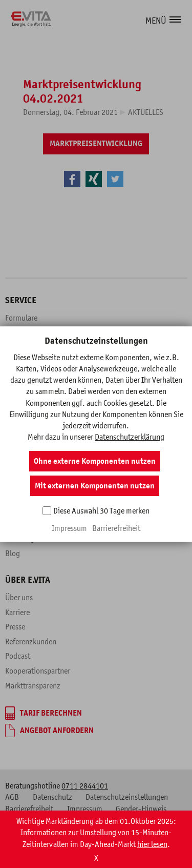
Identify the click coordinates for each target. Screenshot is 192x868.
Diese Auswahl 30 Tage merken (101, 510)
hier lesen (152, 862)
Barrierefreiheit (116, 528)
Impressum (69, 528)
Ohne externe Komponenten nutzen (95, 461)
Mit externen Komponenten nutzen (95, 486)
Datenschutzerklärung (130, 437)
